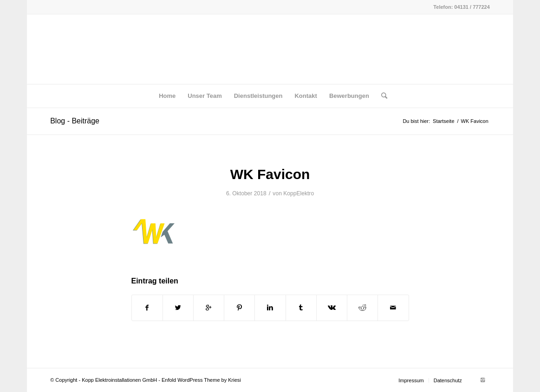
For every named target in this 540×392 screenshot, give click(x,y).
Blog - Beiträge (75, 121)
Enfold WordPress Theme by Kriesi (201, 380)
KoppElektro (299, 193)
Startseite (443, 121)
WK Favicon (270, 174)
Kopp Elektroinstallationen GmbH (119, 380)
